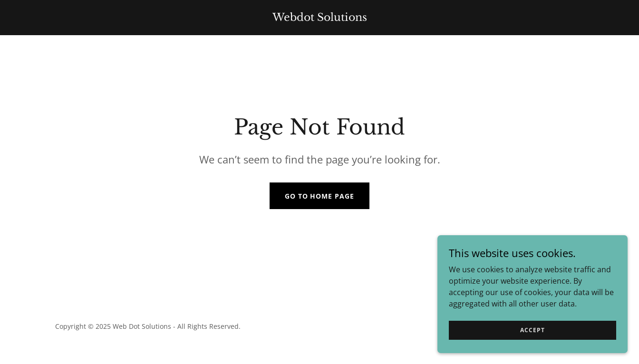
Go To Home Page (320, 196)
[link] (319, 18)
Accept (532, 330)
